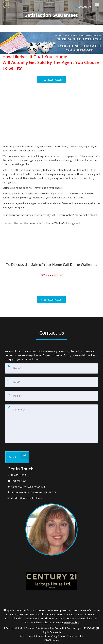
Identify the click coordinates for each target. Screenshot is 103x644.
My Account (83, 7)
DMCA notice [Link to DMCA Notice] (52, 640)
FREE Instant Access (52, 80)
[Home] (6, 4)
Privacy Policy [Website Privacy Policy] (71, 622)
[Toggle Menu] (97, 4)
